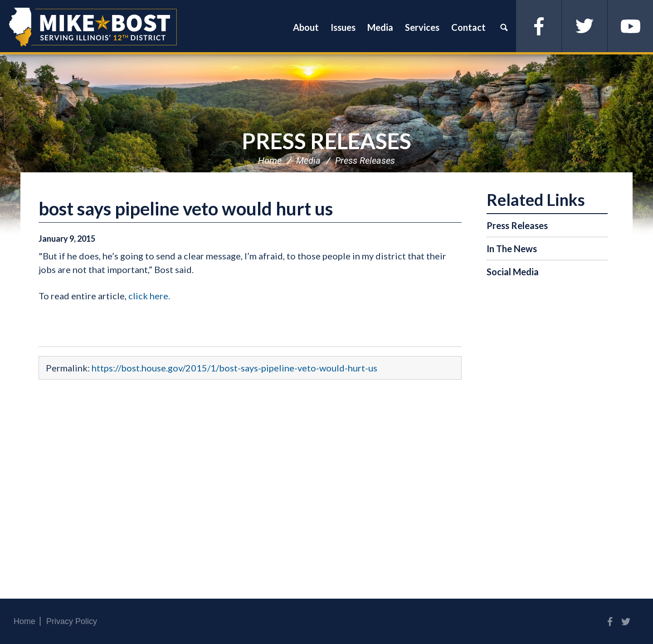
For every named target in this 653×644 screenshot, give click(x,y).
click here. (149, 296)
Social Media (513, 272)
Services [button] (422, 27)
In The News (512, 249)
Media (308, 161)
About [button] (306, 27)
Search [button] (504, 27)
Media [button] (380, 27)
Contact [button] (468, 27)
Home (270, 161)
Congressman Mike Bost (93, 27)
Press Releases (326, 141)
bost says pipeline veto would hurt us (186, 209)
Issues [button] (343, 27)
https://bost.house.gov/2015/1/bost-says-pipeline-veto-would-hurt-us (234, 368)
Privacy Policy (72, 621)
